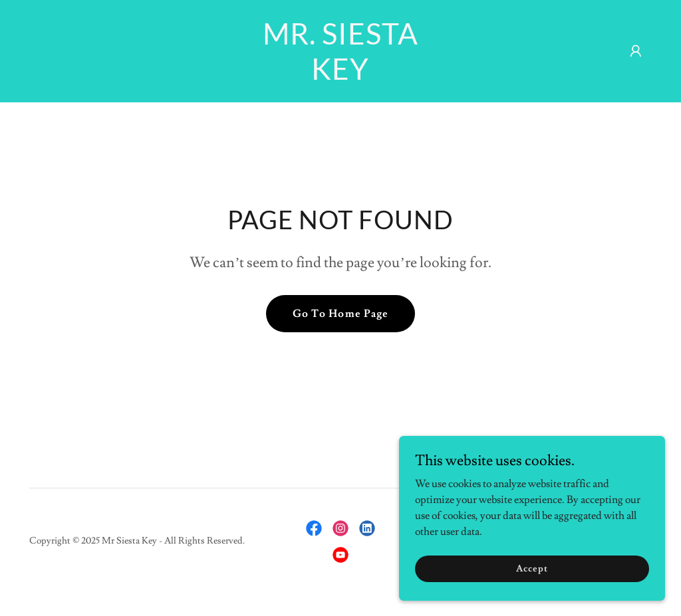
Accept (532, 568)
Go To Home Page (340, 314)
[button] (636, 51)
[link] (340, 76)
